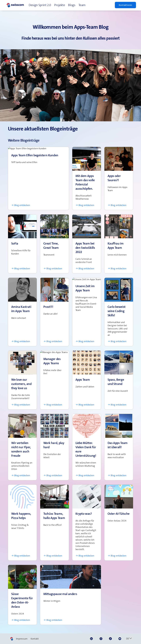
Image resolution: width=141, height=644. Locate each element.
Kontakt (35, 639)
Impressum (22, 639)
